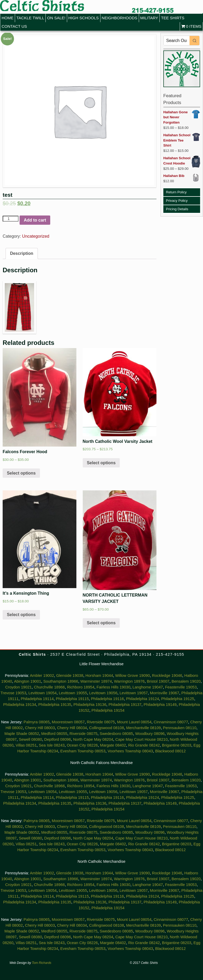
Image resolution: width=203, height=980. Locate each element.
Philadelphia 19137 (125, 705)
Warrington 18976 (129, 681)
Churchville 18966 (49, 687)
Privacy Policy (177, 201)
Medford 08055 (54, 734)
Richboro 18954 (81, 687)
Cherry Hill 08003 (40, 728)
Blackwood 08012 (170, 751)
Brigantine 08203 (177, 745)
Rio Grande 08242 (144, 745)
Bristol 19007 (158, 681)
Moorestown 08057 (68, 722)
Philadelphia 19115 (72, 699)
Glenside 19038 (70, 676)
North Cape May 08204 (93, 739)
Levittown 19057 (134, 693)
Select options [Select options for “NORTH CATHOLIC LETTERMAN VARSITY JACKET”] (101, 623)
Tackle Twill (30, 18)
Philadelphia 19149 (160, 705)
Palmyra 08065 (37, 722)
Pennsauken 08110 (180, 728)
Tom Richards (42, 963)
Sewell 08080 (30, 739)
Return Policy (176, 192)
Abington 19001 (28, 681)
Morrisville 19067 (165, 693)
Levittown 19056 (103, 693)
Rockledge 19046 (167, 676)
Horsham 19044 (99, 676)
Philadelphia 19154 (108, 710)
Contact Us (14, 26)
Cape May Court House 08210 (141, 739)
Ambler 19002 (42, 676)
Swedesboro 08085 (116, 734)
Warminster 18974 (96, 681)
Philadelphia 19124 (143, 699)
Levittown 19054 (42, 693)
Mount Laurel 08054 (134, 722)
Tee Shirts (173, 18)
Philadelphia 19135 (55, 705)
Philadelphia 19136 (90, 705)
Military (149, 18)
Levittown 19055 (73, 693)
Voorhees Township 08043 (130, 751)
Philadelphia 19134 (20, 705)
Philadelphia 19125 (178, 699)
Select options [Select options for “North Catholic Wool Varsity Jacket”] (101, 463)
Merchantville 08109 (143, 728)
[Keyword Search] (177, 41)
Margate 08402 (113, 745)
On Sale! (56, 18)
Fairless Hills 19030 (113, 687)
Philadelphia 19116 (107, 699)
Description (22, 253)
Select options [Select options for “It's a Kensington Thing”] (21, 615)
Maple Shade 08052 (22, 734)
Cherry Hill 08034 (72, 728)
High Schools (84, 18)
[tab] (22, 254)
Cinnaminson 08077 (171, 722)
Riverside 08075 (101, 722)
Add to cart (35, 220)
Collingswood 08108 (107, 728)
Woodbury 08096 (150, 734)
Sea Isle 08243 (52, 745)
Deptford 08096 (57, 739)
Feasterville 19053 (181, 687)
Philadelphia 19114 (37, 699)
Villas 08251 (26, 745)
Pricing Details (177, 209)
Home (8, 18)
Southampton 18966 (61, 681)
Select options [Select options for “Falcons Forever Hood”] (21, 473)
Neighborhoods (120, 18)
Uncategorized (36, 236)
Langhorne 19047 (148, 687)
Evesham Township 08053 (83, 751)
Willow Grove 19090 (133, 676)
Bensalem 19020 (186, 681)
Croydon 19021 (19, 687)
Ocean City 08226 (82, 745)
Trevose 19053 (13, 693)
